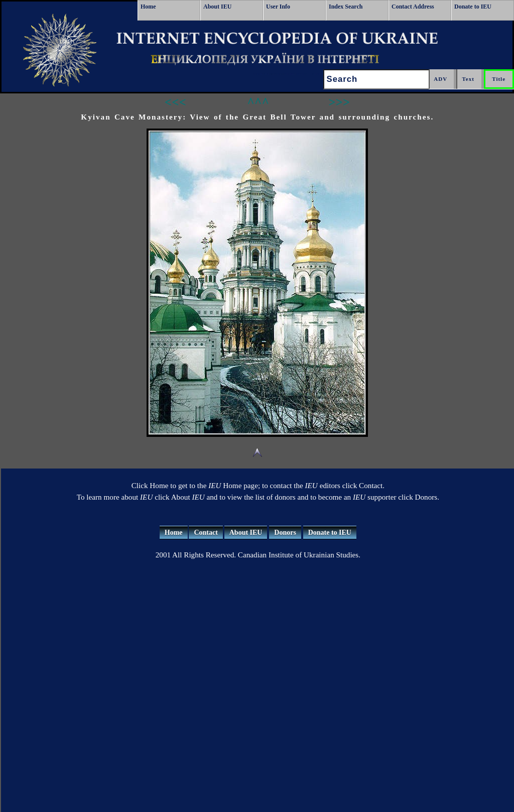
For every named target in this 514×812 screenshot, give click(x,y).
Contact (206, 533)
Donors (285, 533)
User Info (278, 7)
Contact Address (413, 7)
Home (148, 7)
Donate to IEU (473, 7)
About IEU (217, 7)
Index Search (346, 7)
